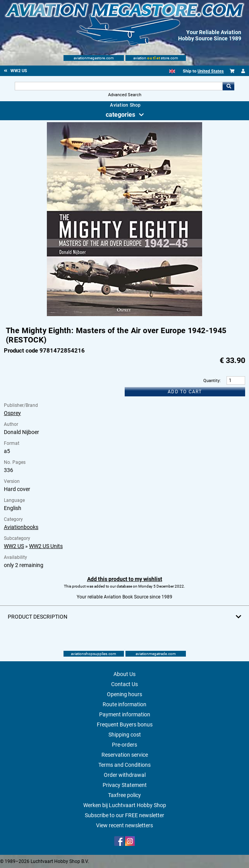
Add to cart (185, 392)
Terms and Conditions (124, 765)
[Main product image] (124, 315)
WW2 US (14, 546)
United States (211, 71)
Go (228, 86)
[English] (172, 71)
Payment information (125, 714)
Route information (124, 704)
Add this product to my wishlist (125, 579)
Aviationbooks (21, 527)
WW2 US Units (46, 546)
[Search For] (119, 86)
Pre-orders (124, 745)
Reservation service (125, 755)
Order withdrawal (125, 775)
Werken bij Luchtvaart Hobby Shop (125, 805)
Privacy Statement (125, 785)
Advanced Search (125, 95)
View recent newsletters (124, 825)
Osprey (12, 413)
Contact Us (124, 684)
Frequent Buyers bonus (125, 724)
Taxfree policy (124, 795)
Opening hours (124, 694)
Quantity (211, 381)
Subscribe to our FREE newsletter (124, 815)
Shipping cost (125, 735)
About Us (124, 674)
